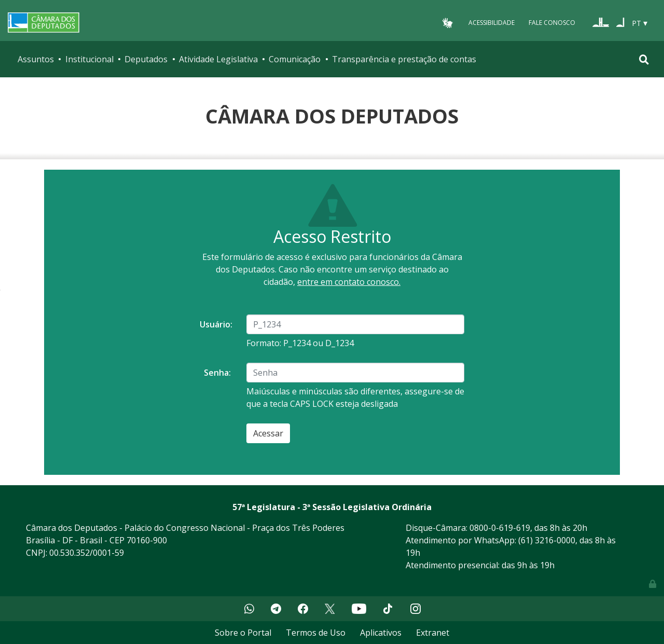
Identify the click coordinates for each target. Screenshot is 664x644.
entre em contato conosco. (349, 282)
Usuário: (216, 324)
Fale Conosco (552, 23)
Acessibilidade (492, 23)
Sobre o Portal (243, 633)
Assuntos (36, 59)
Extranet (433, 633)
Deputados (146, 59)
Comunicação (295, 59)
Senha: (217, 373)
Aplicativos (381, 633)
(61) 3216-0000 (547, 540)
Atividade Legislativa (218, 59)
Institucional (89, 59)
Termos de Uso (316, 633)
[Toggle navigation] (644, 59)
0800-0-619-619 (500, 528)
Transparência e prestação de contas (404, 59)
